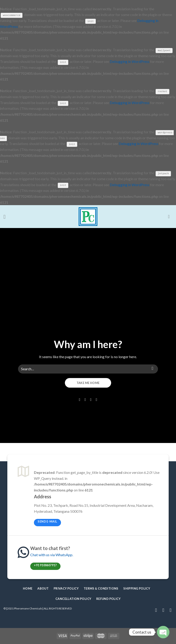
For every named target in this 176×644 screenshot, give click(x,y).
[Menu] (6, 216)
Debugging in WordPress (130, 61)
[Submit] (153, 369)
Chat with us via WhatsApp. (52, 554)
